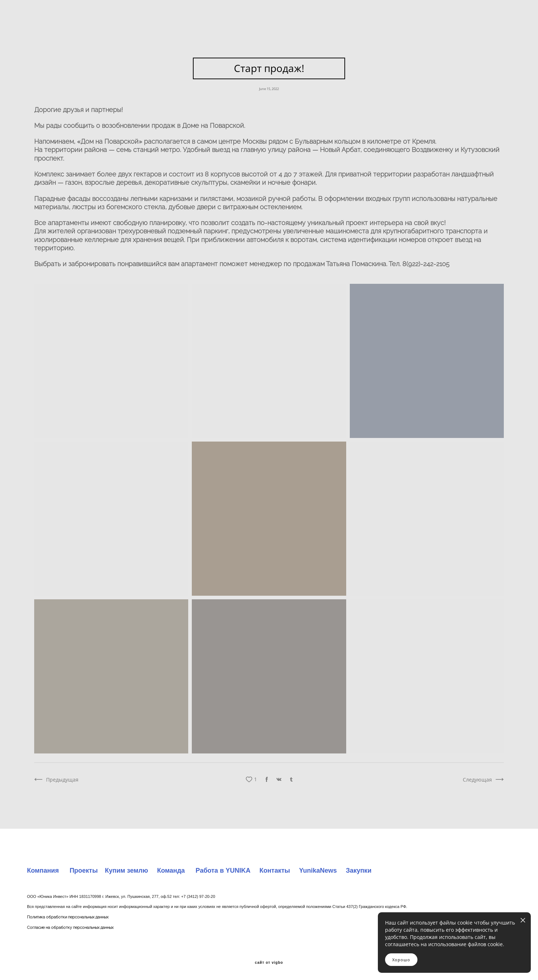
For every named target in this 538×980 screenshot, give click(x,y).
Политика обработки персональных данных (68, 917)
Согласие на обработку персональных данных (70, 928)
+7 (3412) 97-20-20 (198, 896)
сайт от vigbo (269, 963)
